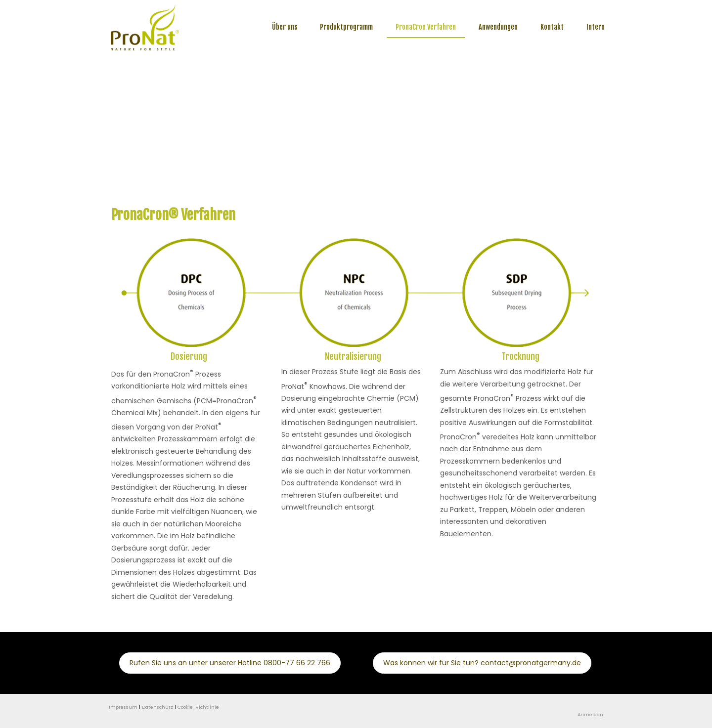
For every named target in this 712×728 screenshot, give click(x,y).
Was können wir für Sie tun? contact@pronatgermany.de (482, 663)
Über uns (285, 27)
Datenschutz (157, 707)
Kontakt (552, 27)
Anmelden (590, 714)
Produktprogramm (346, 27)
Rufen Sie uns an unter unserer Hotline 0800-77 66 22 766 (230, 663)
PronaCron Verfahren (426, 27)
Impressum (123, 707)
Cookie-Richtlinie (198, 707)
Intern (596, 27)
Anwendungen (498, 27)
